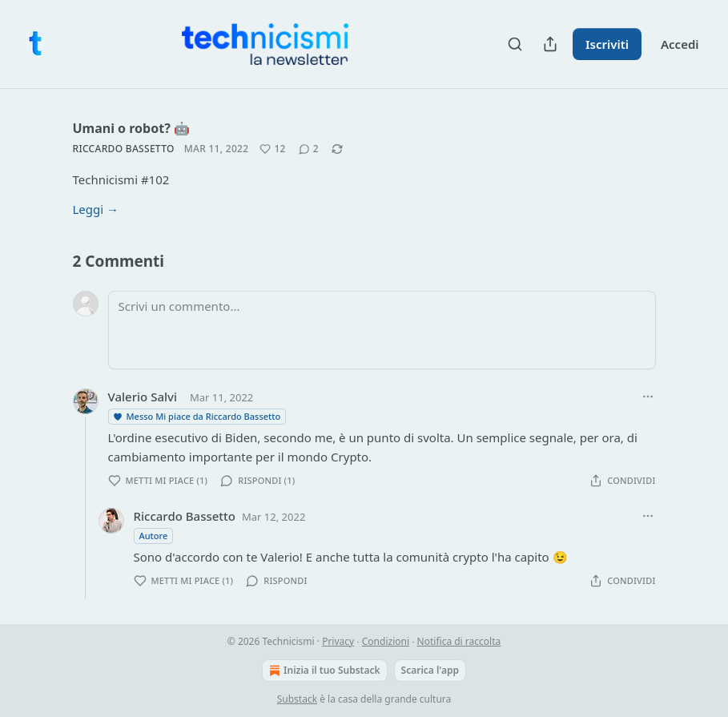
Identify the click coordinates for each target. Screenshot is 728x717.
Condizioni (386, 641)
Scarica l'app (430, 670)
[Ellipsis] (648, 397)
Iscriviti (607, 44)
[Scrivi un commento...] (382, 330)
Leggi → (96, 209)
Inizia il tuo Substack (323, 671)
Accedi (680, 44)
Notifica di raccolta (459, 641)
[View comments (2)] (309, 149)
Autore (154, 536)
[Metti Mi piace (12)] (272, 149)
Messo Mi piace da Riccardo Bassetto (197, 416)
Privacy (338, 641)
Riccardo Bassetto (124, 149)
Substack (297, 699)
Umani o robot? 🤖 (131, 128)
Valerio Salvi (143, 397)
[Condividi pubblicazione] (550, 44)
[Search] (515, 44)
